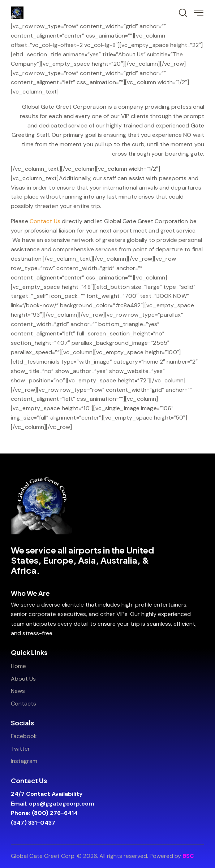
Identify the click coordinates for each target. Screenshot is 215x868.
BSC (188, 856)
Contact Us (45, 221)
